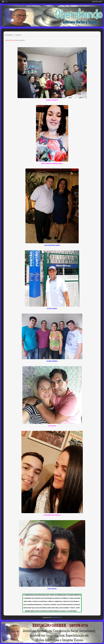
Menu (6, 2)
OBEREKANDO (57, 617)
